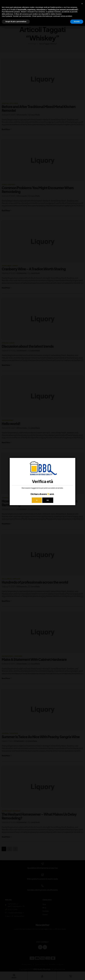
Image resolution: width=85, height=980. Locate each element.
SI (37, 500)
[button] (82, 4)
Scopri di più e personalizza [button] (16, 22)
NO (48, 500)
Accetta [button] (77, 22)
